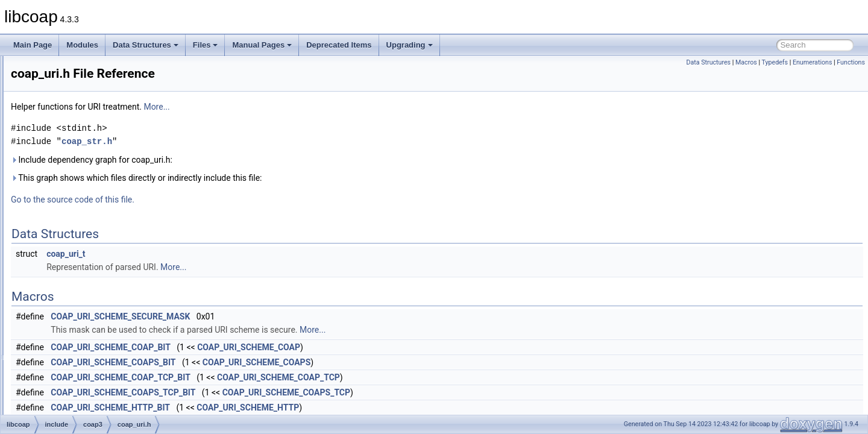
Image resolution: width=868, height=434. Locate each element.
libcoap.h (83, 315)
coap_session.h (94, 169)
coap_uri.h (86, 262)
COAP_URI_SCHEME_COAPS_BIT (264, 362)
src (54, 341)
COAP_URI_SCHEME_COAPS (407, 362)
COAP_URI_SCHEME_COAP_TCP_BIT (271, 377)
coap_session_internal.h (108, 182)
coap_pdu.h (88, 89)
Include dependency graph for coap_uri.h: (242, 160)
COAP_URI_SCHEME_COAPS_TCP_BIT (274, 392)
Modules (82, 45)
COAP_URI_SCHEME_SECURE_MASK (271, 316)
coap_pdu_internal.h (102, 102)
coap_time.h (88, 248)
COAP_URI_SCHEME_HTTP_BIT (261, 407)
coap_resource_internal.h (109, 142)
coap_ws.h (86, 288)
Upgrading (410, 45)
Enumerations (813, 62)
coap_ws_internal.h (100, 301)
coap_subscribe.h (97, 209)
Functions (851, 62)
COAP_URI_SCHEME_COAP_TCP (429, 377)
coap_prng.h (89, 116)
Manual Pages (262, 45)
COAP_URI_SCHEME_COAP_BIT (261, 347)
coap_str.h (85, 195)
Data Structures (146, 45)
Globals (42, 368)
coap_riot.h (86, 156)
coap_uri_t (216, 254)
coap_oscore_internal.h (106, 76)
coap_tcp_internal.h (100, 235)
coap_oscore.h (93, 63)
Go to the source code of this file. (223, 200)
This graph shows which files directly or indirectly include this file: (287, 178)
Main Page (33, 45)
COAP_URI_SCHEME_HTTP (398, 407)
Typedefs (775, 62)
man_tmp (55, 354)
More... (307, 107)
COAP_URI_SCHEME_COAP (399, 347)
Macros (746, 62)
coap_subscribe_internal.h (111, 222)
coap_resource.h (96, 129)
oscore (70, 328)
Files (206, 45)
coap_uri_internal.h (99, 275)
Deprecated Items (339, 45)
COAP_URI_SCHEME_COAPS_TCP (437, 392)
